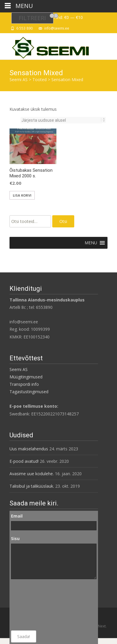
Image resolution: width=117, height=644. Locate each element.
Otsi (63, 221)
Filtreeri (32, 18)
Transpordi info (24, 384)
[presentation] (35, 605)
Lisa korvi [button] (22, 195)
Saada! (24, 636)
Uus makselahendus (29, 449)
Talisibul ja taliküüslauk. (32, 486)
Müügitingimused (26, 377)
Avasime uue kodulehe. (32, 474)
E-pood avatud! (24, 461)
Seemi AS (19, 369)
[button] (91, 243)
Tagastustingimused (29, 392)
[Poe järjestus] (61, 120)
